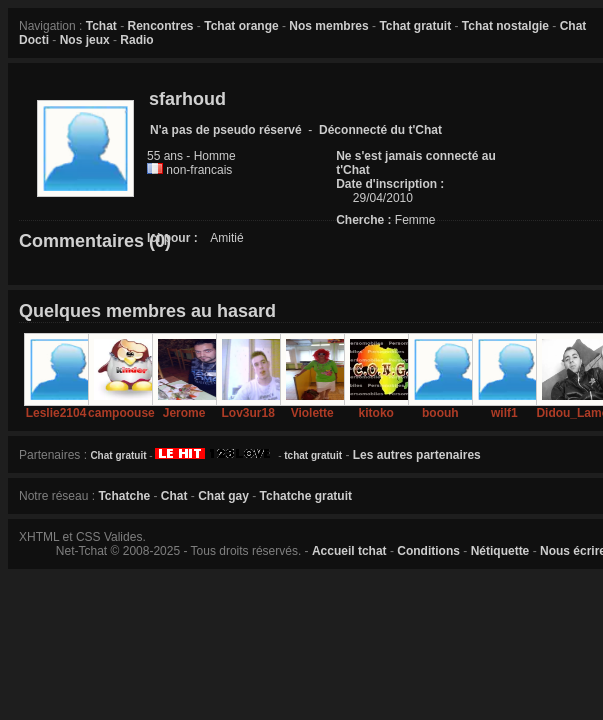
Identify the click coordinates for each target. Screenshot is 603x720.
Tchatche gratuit (306, 496)
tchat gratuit (313, 455)
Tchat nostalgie (505, 26)
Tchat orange (241, 26)
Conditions (428, 551)
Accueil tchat (349, 551)
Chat (174, 496)
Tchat (101, 26)
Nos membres (328, 26)
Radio (136, 40)
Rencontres (161, 26)
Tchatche (124, 496)
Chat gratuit (118, 455)
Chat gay (223, 496)
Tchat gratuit (415, 26)
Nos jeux (85, 40)
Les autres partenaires (417, 455)
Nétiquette (500, 551)
